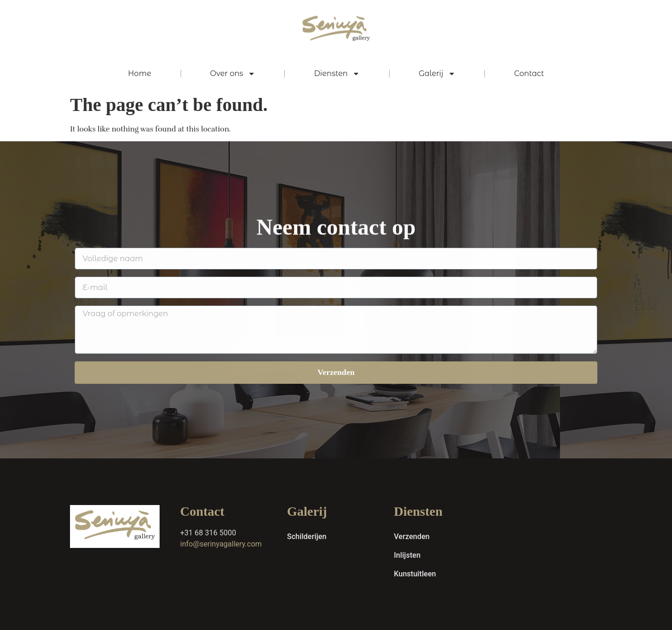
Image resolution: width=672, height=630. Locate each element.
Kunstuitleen (415, 574)
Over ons (233, 74)
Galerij (437, 74)
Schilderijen (307, 537)
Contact (529, 73)
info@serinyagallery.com (221, 544)
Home (140, 73)
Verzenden (412, 537)
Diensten (337, 74)
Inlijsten (407, 555)
